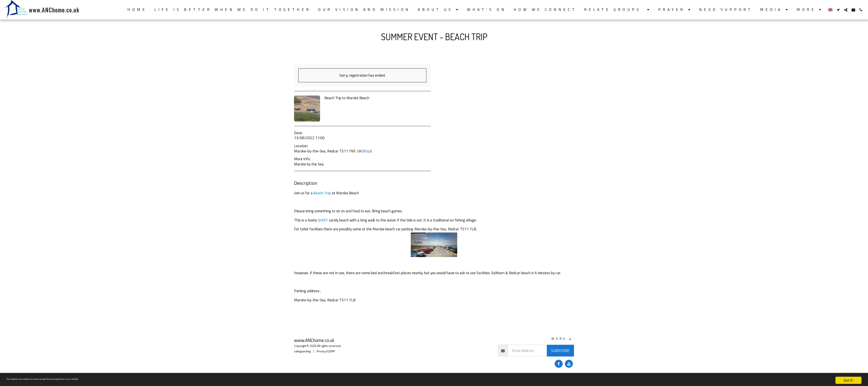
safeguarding (302, 351)
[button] (439, 10)
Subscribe (560, 351)
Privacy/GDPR (326, 351)
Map (367, 151)
